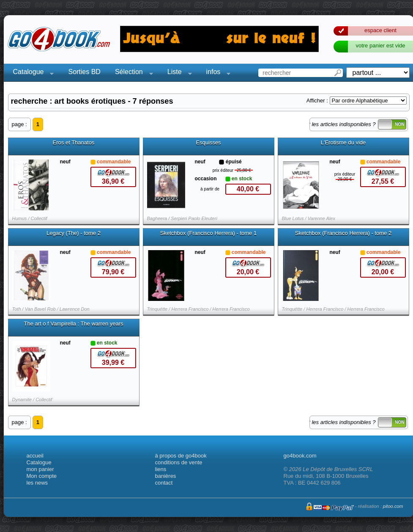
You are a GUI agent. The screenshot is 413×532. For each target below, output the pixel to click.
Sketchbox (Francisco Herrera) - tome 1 (208, 233)
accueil (35, 456)
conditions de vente (179, 462)
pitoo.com (393, 506)
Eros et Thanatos (74, 143)
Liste (177, 73)
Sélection (131, 73)
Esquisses (208, 143)
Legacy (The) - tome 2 (74, 233)
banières (166, 476)
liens (161, 469)
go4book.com (300, 456)
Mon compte (42, 476)
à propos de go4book (181, 456)
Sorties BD (84, 72)
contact (164, 483)
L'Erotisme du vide (343, 143)
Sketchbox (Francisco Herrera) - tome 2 (343, 233)
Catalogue (31, 73)
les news (37, 483)
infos (216, 73)
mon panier (40, 469)
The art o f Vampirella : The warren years (73, 324)
